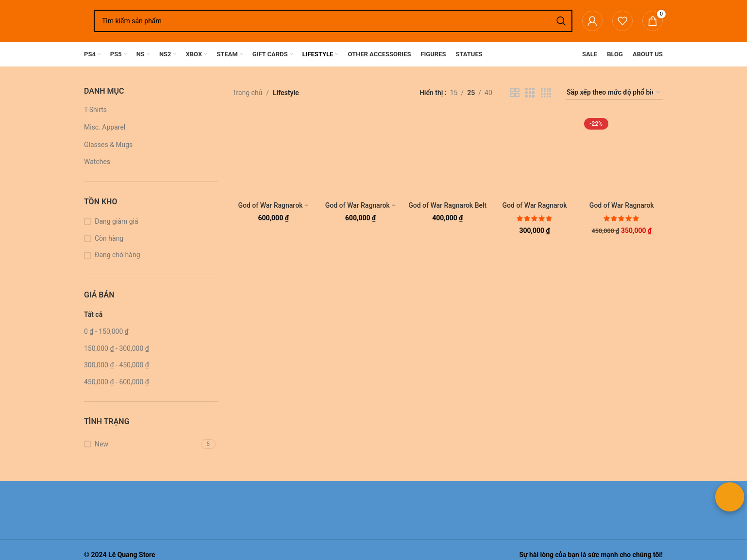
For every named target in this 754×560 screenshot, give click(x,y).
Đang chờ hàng (117, 255)
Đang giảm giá (117, 221)
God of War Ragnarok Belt (447, 205)
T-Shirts (95, 110)
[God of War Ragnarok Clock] (622, 156)
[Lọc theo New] (141, 445)
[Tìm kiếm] (333, 21)
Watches (97, 162)
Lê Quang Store (132, 555)
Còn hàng (109, 238)
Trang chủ (248, 93)
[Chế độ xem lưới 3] (530, 93)
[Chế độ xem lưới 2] (515, 93)
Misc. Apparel (105, 127)
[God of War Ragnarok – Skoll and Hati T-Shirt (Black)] (360, 156)
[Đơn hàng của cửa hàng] (614, 93)
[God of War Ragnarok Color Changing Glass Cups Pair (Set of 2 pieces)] (534, 156)
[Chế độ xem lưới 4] (546, 93)
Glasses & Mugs (108, 145)
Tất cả (93, 314)
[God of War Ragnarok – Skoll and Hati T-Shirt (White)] (274, 156)
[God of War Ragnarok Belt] (447, 156)
